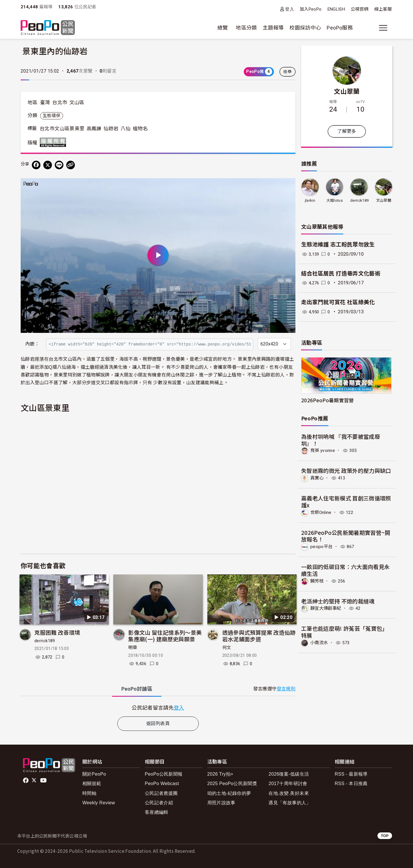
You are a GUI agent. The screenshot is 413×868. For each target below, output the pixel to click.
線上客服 (383, 9)
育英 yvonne (323, 450)
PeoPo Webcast (162, 783)
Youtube (44, 780)
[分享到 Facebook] (36, 165)
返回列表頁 (158, 724)
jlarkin (310, 200)
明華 (133, 648)
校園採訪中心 (305, 28)
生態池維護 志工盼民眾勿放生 (338, 245)
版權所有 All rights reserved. (54, 142)
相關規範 (92, 783)
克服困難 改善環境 (57, 632)
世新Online (322, 512)
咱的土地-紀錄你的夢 (229, 793)
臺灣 (45, 102)
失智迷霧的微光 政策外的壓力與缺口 (346, 470)
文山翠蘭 (347, 91)
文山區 (77, 102)
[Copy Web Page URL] (71, 165)
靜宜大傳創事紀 (327, 608)
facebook (26, 780)
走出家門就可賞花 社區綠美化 (338, 302)
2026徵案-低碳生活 (289, 774)
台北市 (60, 102)
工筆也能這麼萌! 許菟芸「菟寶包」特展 (344, 631)
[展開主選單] (383, 28)
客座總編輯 (157, 812)
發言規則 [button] (286, 689)
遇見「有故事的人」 (290, 803)
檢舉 (288, 72)
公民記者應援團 (161, 793)
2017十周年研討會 (288, 783)
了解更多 (347, 131)
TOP (385, 836)
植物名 (140, 129)
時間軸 (89, 793)
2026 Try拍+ (220, 774)
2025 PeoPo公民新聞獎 (232, 783)
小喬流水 (320, 642)
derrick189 (45, 641)
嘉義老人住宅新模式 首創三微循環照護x (346, 501)
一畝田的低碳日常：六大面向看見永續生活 (346, 570)
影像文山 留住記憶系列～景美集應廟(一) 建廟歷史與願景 (165, 636)
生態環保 (51, 116)
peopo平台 (322, 546)
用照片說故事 (221, 803)
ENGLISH (336, 9)
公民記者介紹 (159, 803)
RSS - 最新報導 (351, 774)
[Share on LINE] (59, 165)
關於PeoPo (94, 774)
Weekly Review (99, 803)
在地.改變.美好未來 (289, 793)
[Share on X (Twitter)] (48, 165)
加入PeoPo (311, 9)
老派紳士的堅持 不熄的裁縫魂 (338, 600)
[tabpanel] (158, 707)
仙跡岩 (111, 129)
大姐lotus (334, 200)
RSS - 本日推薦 (351, 783)
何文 (227, 648)
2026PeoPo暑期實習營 (328, 400)
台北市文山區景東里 (62, 129)
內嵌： (32, 344)
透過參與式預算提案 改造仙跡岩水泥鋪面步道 (259, 636)
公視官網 (360, 9)
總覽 (223, 28)
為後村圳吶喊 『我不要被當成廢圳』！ (341, 440)
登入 (290, 9)
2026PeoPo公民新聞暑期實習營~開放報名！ (346, 536)
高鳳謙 (94, 129)
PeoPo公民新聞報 (164, 774)
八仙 (126, 129)
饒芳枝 (317, 581)
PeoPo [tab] (137, 689)
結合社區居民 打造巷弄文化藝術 (341, 274)
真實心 (317, 478)
